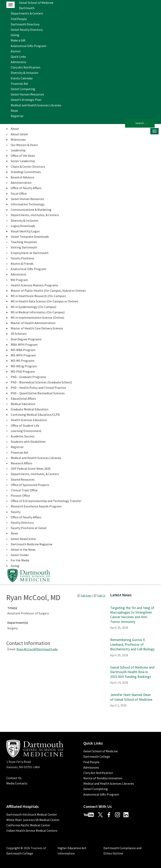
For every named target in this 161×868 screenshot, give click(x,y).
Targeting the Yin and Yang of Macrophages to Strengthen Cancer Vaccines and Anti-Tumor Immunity (132, 615)
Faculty (16, 512)
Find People (19, 19)
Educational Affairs (23, 398)
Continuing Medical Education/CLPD (35, 415)
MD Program (19, 280)
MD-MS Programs (23, 361)
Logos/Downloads (23, 226)
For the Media (20, 560)
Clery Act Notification (26, 67)
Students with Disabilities (28, 442)
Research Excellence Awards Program (36, 506)
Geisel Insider (20, 555)
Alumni (16, 51)
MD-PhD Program (23, 371)
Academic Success (23, 436)
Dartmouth (27, 8)
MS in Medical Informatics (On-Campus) (38, 312)
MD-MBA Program (23, 350)
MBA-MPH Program (24, 345)
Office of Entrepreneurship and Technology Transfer (46, 501)
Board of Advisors (23, 177)
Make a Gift (18, 40)
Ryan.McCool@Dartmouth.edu (37, 649)
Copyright (13, 848)
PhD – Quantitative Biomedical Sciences (38, 393)
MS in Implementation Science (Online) (37, 318)
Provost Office (20, 496)
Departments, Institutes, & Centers (35, 215)
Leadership (18, 150)
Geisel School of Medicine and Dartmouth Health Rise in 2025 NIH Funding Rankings (132, 672)
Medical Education (23, 404)
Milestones (18, 140)
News (14, 111)
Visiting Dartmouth (24, 247)
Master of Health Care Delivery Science (37, 328)
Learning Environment (26, 431)
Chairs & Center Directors (28, 166)
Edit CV (101, 596)
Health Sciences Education (29, 420)
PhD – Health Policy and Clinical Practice (38, 388)
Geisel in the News (23, 549)
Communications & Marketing (31, 210)
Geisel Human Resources (27, 94)
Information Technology (28, 204)
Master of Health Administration (33, 323)
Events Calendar (22, 78)
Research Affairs (22, 463)
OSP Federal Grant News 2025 (31, 469)
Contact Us (14, 778)
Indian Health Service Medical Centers (32, 830)
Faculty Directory (22, 523)
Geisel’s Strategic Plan (26, 100)
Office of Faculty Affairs (26, 188)
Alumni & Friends (22, 264)
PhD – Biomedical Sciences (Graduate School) (41, 382)
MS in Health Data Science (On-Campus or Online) (44, 301)
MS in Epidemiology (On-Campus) (33, 307)
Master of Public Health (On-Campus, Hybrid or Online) (48, 291)
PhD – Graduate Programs (28, 377)
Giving (15, 35)
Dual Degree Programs (26, 339)
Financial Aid (19, 84)
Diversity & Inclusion (25, 73)
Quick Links (18, 57)
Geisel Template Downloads (30, 237)
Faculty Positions (22, 258)
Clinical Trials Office (24, 490)
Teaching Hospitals (24, 242)
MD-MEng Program (24, 366)
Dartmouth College (97, 756)
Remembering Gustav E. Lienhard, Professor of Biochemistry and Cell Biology (132, 644)
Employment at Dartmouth (30, 253)
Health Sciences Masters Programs (34, 285)
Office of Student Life (25, 425)
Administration (21, 183)
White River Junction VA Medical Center (33, 820)
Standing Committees (26, 172)
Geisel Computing (23, 89)
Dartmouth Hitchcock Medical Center (32, 814)
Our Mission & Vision (24, 145)
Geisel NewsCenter (24, 539)
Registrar (17, 116)
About (15, 129)
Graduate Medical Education (30, 409)
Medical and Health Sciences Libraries (36, 105)
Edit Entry (86, 596)
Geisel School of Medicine (36, 3)
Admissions (18, 62)
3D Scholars (19, 334)
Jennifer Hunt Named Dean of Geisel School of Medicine (131, 697)
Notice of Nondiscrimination (103, 778)
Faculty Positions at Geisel (29, 528)
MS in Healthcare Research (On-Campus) (38, 296)
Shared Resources (23, 479)
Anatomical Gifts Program (28, 46)
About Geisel (19, 134)
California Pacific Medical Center (28, 825)
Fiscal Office (19, 193)
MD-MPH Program (23, 355)
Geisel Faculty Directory (27, 30)
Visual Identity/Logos (25, 231)
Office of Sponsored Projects (30, 485)
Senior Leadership (23, 161)
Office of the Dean (23, 156)
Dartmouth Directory (25, 24)
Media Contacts (17, 783)
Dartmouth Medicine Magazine (32, 544)
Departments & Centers (27, 13)
